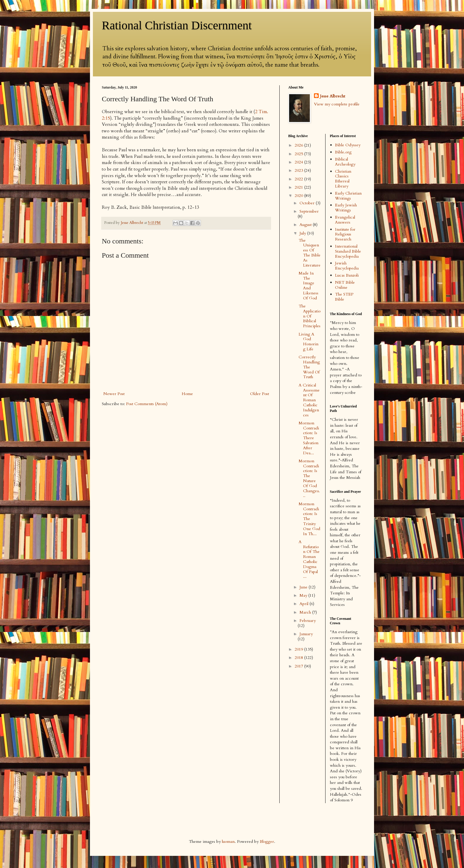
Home (187, 394)
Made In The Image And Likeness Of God (308, 286)
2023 (299, 170)
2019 (299, 649)
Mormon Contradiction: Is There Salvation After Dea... (309, 438)
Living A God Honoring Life (308, 342)
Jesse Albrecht (332, 96)
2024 (299, 162)
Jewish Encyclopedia (347, 266)
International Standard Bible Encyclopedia (348, 251)
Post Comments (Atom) (147, 404)
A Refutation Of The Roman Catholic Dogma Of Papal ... (309, 559)
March (306, 612)
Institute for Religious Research (345, 234)
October (308, 203)
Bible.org (343, 152)
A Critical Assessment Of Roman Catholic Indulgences (309, 400)
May (304, 595)
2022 (299, 179)
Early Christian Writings (348, 196)
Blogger (267, 841)
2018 (299, 658)
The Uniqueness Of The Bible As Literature (310, 253)
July (303, 233)
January (306, 634)
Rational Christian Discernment (177, 25)
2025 (299, 154)
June (304, 587)
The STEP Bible (344, 297)
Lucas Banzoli (347, 275)
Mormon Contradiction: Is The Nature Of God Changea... (309, 478)
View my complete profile (337, 104)
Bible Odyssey (348, 145)
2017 (299, 666)
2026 (299, 145)
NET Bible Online (345, 285)
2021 (299, 187)
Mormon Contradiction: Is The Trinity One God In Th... (309, 519)
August (306, 225)
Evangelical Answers (345, 220)
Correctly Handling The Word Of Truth (309, 367)
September (309, 211)
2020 (299, 196)
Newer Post (114, 394)
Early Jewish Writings (346, 208)
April (304, 604)
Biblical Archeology (345, 162)
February (308, 621)
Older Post (260, 394)
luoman (228, 841)
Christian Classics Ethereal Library (343, 179)
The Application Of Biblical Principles (310, 316)
